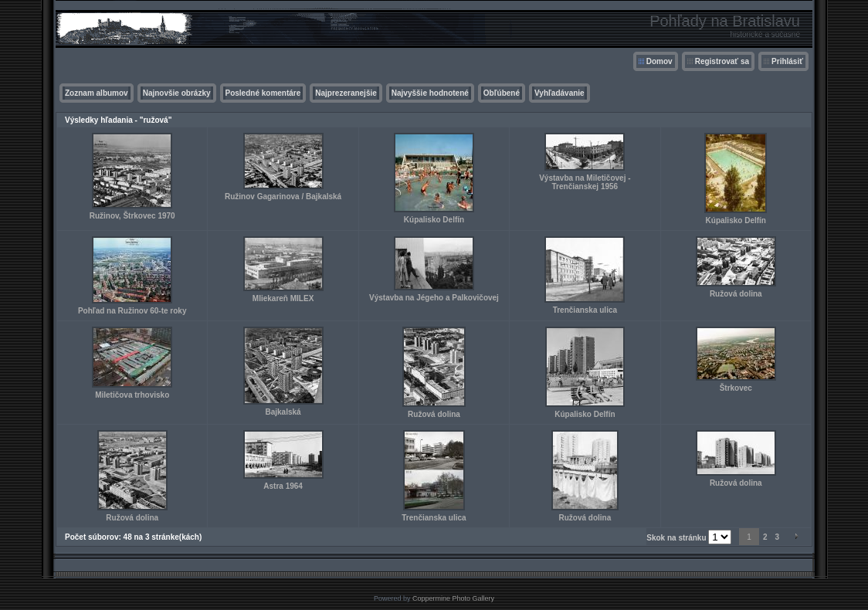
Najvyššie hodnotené (430, 93)
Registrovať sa (722, 61)
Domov (659, 61)
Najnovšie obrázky (177, 93)
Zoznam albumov (97, 93)
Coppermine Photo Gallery (453, 598)
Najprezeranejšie (346, 93)
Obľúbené (502, 93)
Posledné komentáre (263, 93)
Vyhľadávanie (559, 93)
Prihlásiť (787, 61)
